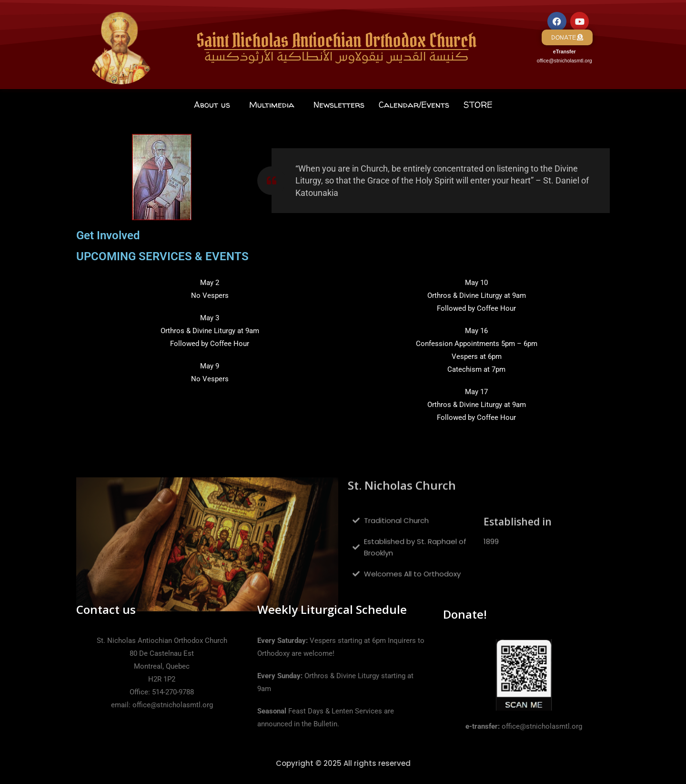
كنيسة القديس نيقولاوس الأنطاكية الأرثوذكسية (336, 58)
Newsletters (339, 105)
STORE (478, 105)
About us (212, 105)
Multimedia (272, 105)
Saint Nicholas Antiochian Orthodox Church (336, 40)
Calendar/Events (414, 105)
